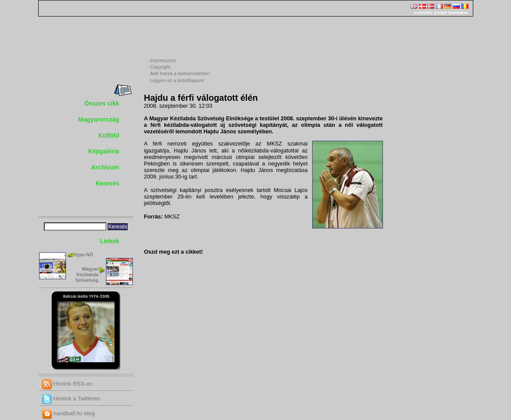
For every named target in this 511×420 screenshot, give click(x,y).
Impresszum (163, 60)
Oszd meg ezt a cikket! (174, 252)
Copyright (160, 67)
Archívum (105, 167)
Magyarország (99, 119)
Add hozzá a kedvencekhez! (180, 73)
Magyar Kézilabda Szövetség (87, 274)
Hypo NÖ (83, 255)
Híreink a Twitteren (71, 399)
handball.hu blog (68, 413)
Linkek (109, 241)
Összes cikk (102, 103)
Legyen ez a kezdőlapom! (177, 80)
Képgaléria (104, 151)
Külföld (109, 136)
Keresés (107, 183)
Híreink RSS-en (67, 384)
